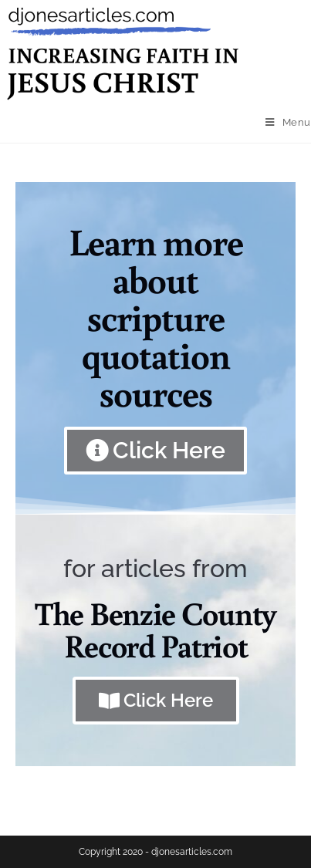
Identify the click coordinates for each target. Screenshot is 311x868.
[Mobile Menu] (288, 122)
